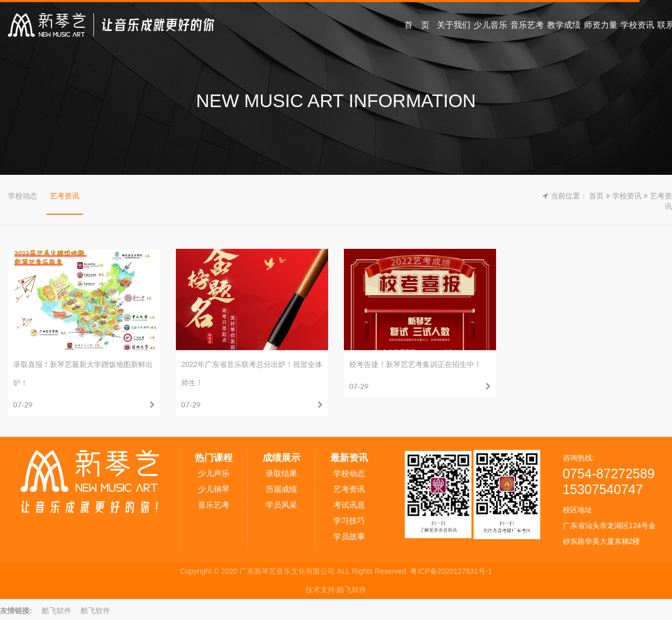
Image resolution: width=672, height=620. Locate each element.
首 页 (417, 25)
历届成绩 (281, 489)
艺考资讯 (65, 196)
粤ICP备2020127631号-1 (451, 571)
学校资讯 (637, 25)
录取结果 (281, 473)
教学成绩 (564, 25)
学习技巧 (349, 521)
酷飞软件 (57, 611)
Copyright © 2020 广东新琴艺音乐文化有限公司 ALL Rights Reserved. (295, 571)
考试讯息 (349, 505)
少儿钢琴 (214, 489)
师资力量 (601, 25)
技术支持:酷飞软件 (336, 590)
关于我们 (454, 25)
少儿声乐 (214, 473)
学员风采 (281, 505)
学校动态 (23, 196)
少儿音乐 (490, 25)
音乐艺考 (527, 25)
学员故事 (349, 536)
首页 (596, 196)
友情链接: (16, 611)
